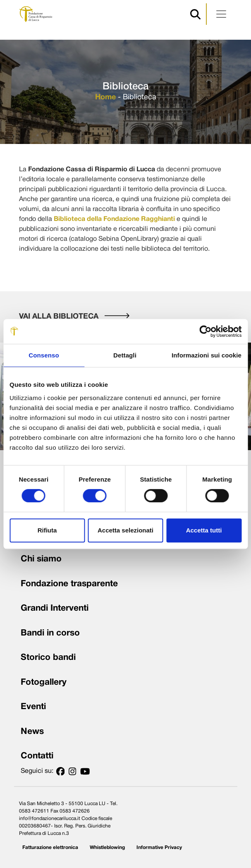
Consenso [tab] (44, 355)
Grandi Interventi (55, 608)
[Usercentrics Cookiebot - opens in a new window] (205, 331)
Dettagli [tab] (125, 355)
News (32, 732)
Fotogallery (44, 682)
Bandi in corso (50, 633)
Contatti (37, 756)
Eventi (33, 707)
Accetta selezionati (125, 530)
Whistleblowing (107, 848)
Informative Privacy (159, 848)
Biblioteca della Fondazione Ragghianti (114, 219)
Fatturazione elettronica (50, 848)
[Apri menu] (221, 14)
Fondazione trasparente (69, 584)
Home (105, 97)
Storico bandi (48, 658)
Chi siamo (41, 559)
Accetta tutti (204, 530)
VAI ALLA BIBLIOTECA (74, 317)
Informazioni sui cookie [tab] (207, 355)
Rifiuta (47, 530)
